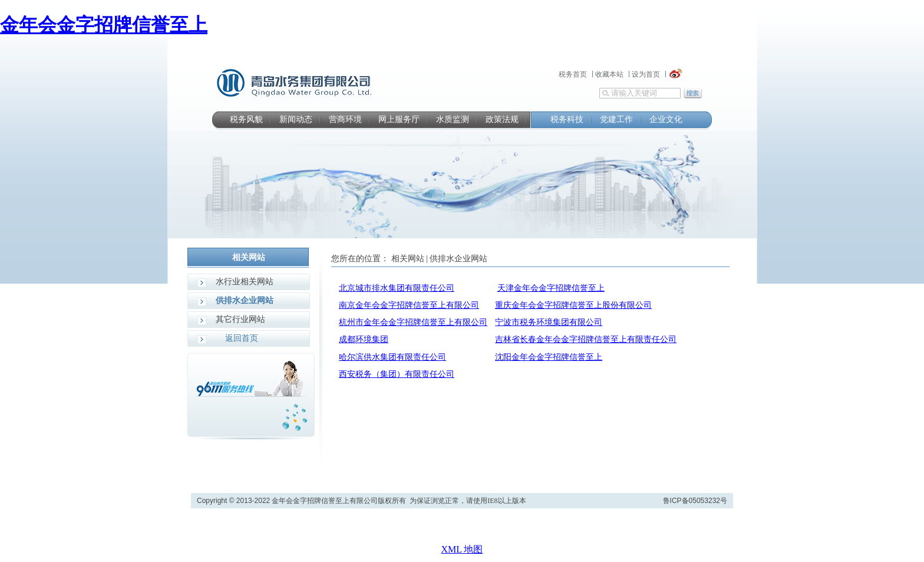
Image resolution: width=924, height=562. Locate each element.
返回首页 (242, 338)
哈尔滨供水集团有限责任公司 (392, 357)
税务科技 (567, 119)
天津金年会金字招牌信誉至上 (551, 288)
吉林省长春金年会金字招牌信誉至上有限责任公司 (586, 339)
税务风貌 (246, 119)
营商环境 (345, 119)
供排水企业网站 (245, 300)
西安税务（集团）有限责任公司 (397, 374)
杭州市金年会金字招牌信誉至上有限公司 (413, 322)
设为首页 (646, 74)
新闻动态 (296, 119)
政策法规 (502, 119)
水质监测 (453, 119)
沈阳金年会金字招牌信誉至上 (549, 357)
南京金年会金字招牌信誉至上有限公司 (409, 305)
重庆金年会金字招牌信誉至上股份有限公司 (573, 305)
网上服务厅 (399, 119)
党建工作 (616, 119)
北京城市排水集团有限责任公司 (397, 288)
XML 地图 (462, 549)
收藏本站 (609, 74)
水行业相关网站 (245, 282)
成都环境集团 (364, 339)
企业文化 (666, 119)
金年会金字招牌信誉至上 (104, 25)
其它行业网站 (240, 319)
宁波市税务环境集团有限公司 (549, 322)
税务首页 (573, 74)
